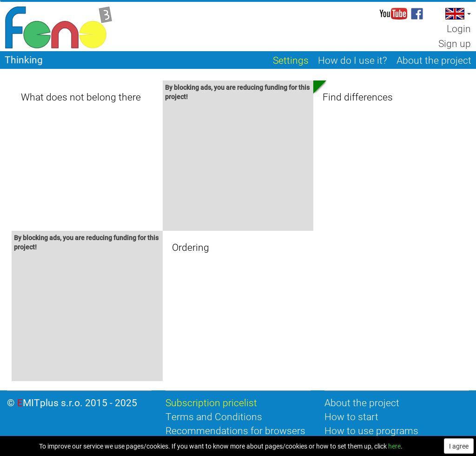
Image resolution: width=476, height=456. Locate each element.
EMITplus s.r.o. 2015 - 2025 (77, 402)
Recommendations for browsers (235, 430)
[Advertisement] (238, 167)
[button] (457, 14)
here (394, 446)
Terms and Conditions (214, 416)
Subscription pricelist (211, 402)
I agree (459, 446)
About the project (362, 402)
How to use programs (371, 430)
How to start (351, 416)
